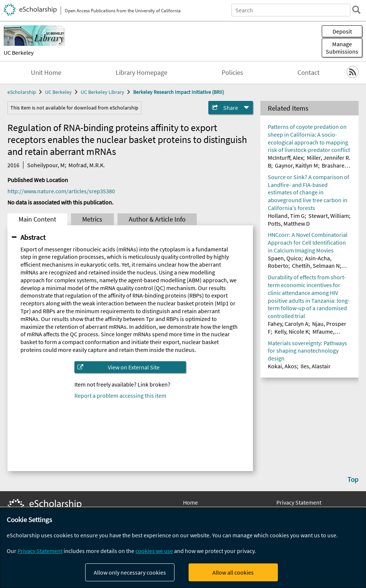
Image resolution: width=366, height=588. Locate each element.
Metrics (92, 219)
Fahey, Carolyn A (288, 324)
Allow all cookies (233, 572)
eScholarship (22, 92)
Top (353, 479)
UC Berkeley (19, 53)
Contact (309, 73)
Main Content (37, 219)
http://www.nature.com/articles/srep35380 (61, 191)
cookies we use (154, 551)
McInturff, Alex (285, 158)
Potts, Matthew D (289, 223)
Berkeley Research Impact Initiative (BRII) (179, 92)
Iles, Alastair (316, 366)
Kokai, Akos (282, 366)
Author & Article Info (157, 219)
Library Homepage (142, 73)
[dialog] (183, 548)
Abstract (33, 237)
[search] (356, 10)
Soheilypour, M (46, 165)
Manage (342, 48)
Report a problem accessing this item (120, 395)
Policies (232, 73)
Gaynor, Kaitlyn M (296, 165)
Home (190, 502)
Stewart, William (329, 216)
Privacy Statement (299, 502)
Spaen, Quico (285, 258)
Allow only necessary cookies (130, 572)
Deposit (342, 31)
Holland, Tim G (286, 216)
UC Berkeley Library (102, 92)
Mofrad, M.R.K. (87, 165)
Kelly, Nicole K (292, 331)
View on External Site (134, 367)
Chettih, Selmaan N (316, 266)
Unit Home (46, 73)
